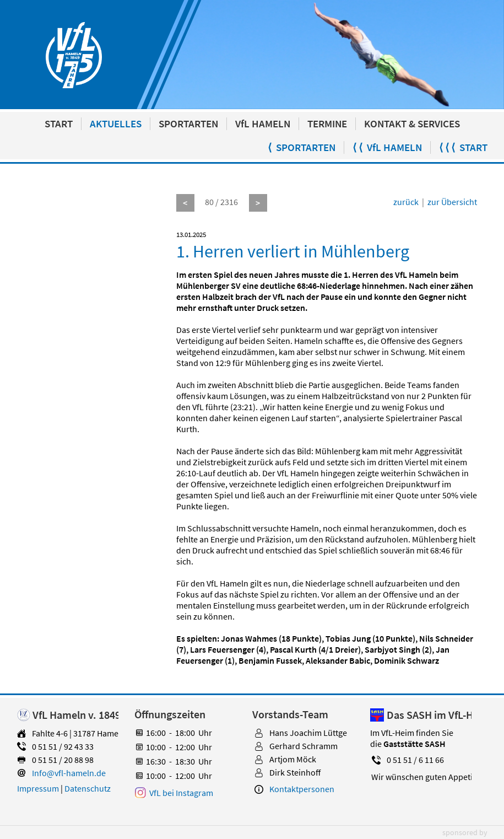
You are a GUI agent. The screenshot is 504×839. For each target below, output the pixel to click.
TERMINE (327, 124)
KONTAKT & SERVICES (412, 124)
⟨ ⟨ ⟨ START (463, 147)
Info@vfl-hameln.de (69, 773)
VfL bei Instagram (181, 793)
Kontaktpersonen (302, 789)
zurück (406, 202)
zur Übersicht (452, 202)
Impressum (38, 788)
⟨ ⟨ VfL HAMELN (387, 147)
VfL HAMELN (263, 124)
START (59, 124)
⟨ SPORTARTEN (302, 147)
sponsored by (465, 832)
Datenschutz (88, 788)
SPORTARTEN (188, 124)
